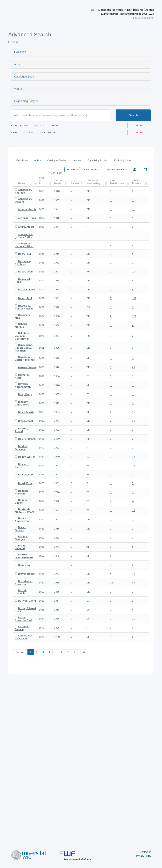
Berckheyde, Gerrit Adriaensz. (25, 359)
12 (112, 583)
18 (134, 510)
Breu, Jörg (24, 565)
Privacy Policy (144, 856)
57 (134, 281)
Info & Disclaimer (143, 18)
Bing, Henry (25, 394)
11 (133, 209)
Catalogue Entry (24, 77)
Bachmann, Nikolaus (23, 263)
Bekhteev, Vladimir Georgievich (22, 336)
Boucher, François (22, 492)
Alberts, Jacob (27, 209)
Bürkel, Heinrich (21, 592)
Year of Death (58, 182)
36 (134, 574)
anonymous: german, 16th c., (24, 245)
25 (134, 466)
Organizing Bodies (97, 160)
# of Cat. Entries (137, 182)
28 (134, 457)
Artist (17, 64)
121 (134, 316)
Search (133, 115)
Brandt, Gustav (21, 529)
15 (134, 412)
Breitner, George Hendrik (24, 556)
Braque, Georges (21, 538)
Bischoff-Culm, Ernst (22, 403)
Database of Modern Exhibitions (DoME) (126, 12)
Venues (77, 160)
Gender (75, 183)
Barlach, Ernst (27, 290)
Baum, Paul (25, 298)
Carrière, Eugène (22, 628)
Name (22, 183)
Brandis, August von (22, 520)
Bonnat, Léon (26, 475)
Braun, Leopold (20, 547)
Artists (37, 160)
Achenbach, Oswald (23, 200)
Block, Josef (26, 421)
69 (134, 367)
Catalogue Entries (57, 160)
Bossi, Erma (25, 483)
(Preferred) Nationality (93, 182)
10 (134, 619)
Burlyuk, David (27, 601)
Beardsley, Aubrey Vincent (24, 307)
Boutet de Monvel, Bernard (25, 511)
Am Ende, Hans (27, 218)
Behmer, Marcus (21, 325)
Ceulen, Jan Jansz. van (23, 637)
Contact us (145, 852)
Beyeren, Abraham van (23, 385)
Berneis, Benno (27, 367)
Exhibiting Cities (123, 160)
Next (82, 652)
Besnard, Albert (22, 376)
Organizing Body (25, 101)
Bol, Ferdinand (27, 439)
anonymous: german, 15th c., (24, 236)
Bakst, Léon (25, 272)
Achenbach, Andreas (23, 191)
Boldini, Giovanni (21, 448)
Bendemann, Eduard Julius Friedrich (24, 348)
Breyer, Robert (27, 574)
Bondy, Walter (26, 457)
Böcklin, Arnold (21, 430)
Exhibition (20, 52)
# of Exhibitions (117, 182)
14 (134, 421)
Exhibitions (22, 160)
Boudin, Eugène (21, 501)
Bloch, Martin (26, 412)
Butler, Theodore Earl (23, 619)
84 (134, 583)
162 (134, 298)
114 (134, 272)
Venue (18, 89)
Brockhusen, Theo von (24, 583)
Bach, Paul (25, 254)
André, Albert (26, 227)
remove (139, 126)
